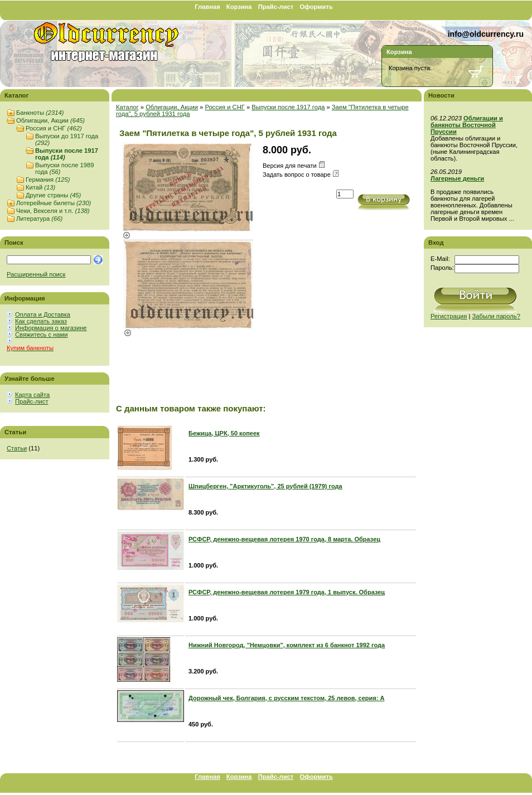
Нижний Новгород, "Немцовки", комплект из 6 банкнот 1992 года (287, 645)
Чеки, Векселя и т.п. (53, 211)
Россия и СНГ (54, 128)
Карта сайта (32, 395)
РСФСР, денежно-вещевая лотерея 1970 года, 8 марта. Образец (284, 539)
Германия (48, 180)
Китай (40, 187)
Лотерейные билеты (54, 203)
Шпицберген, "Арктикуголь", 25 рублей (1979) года (265, 486)
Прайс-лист (276, 7)
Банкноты (40, 113)
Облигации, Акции (50, 120)
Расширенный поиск (36, 274)
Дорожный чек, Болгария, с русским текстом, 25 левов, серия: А (286, 698)
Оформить (316, 7)
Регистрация (449, 316)
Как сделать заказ (41, 321)
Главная (207, 7)
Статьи (17, 448)
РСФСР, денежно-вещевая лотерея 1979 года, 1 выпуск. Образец (287, 592)
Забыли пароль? (496, 316)
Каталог (127, 107)
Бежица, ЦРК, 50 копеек (224, 433)
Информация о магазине (51, 328)
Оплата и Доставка (43, 314)
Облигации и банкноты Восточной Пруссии (467, 125)
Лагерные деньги (457, 178)
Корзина (239, 7)
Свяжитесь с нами (41, 335)
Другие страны (53, 195)
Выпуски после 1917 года (288, 107)
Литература (39, 219)
